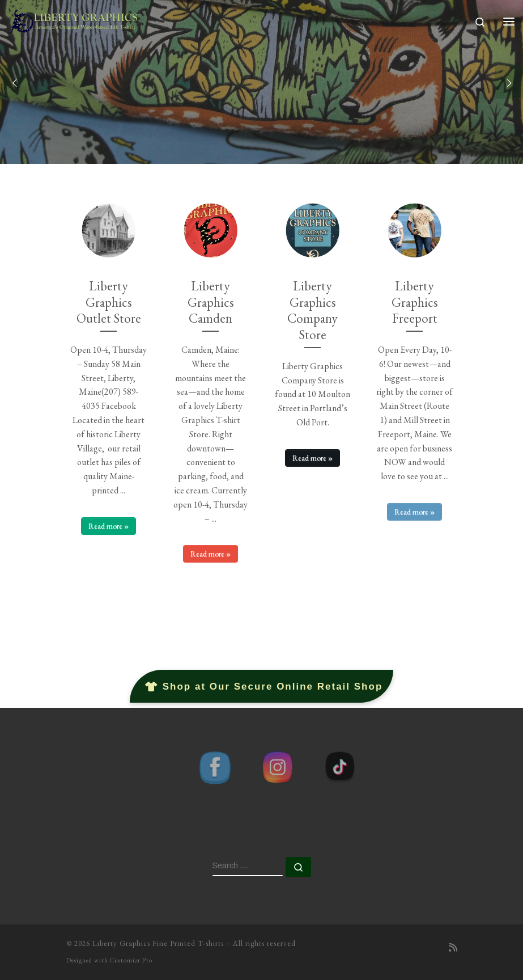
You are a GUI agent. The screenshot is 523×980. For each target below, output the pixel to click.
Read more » (109, 526)
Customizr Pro (131, 960)
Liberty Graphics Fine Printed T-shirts (158, 943)
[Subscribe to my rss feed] (453, 948)
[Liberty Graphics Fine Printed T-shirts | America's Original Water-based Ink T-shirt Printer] (74, 19)
